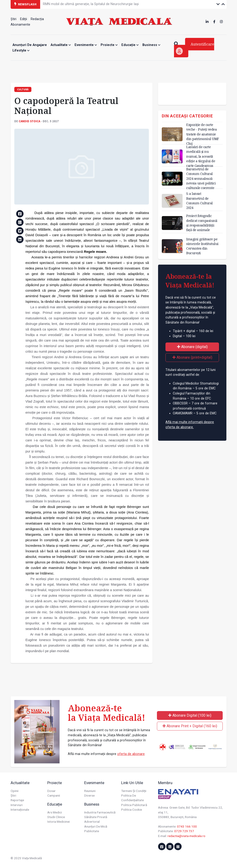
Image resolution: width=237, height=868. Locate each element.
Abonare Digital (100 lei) (190, 715)
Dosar (51, 791)
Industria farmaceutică (100, 812)
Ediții (24, 19)
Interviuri (17, 805)
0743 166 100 (187, 826)
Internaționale (20, 810)
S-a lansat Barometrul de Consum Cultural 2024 (199, 200)
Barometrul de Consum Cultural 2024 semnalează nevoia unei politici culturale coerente (201, 178)
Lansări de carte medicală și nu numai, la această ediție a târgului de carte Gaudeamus (201, 156)
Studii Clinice (56, 817)
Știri (13, 19)
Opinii (15, 791)
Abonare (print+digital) (192, 357)
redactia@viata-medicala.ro (186, 836)
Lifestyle (21, 50)
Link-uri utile (132, 783)
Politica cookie (132, 810)
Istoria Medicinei (58, 822)
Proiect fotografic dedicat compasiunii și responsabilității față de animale (202, 223)
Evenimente (86, 45)
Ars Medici (55, 812)
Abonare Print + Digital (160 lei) (190, 726)
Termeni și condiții (134, 791)
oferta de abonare (131, 754)
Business (151, 45)
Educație (130, 45)
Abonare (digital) (192, 347)
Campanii (54, 795)
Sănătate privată (96, 817)
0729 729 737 (184, 831)
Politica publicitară (134, 805)
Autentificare (195, 48)
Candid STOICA (29, 121)
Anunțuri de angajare (30, 45)
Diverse (89, 795)
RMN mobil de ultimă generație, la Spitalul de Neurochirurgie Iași (91, 4)
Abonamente (20, 25)
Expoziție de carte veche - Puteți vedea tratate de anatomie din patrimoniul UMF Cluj (203, 134)
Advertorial (92, 822)
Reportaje (17, 800)
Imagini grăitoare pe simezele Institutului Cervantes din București (202, 246)
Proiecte (109, 45)
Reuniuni (90, 791)
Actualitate (61, 45)
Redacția (37, 19)
